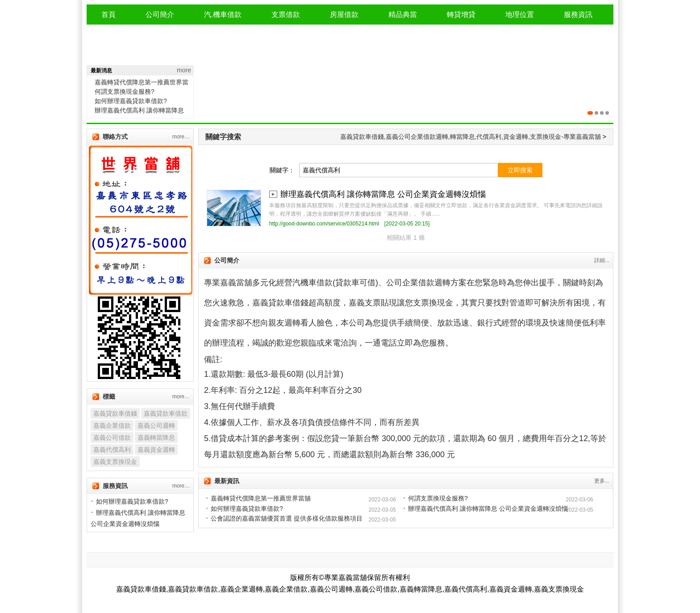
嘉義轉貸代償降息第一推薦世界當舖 (261, 498)
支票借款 (286, 15)
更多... (602, 481)
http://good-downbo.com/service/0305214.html (324, 224)
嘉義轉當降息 (156, 438)
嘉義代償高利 (112, 450)
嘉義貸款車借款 (166, 413)
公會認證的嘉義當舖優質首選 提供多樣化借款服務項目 (287, 518)
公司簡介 (160, 15)
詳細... (602, 260)
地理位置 (520, 15)
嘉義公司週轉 (156, 425)
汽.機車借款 (223, 15)
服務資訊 (578, 15)
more (184, 70)
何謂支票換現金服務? (125, 92)
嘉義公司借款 (112, 438)
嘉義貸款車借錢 (115, 413)
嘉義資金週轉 (156, 450)
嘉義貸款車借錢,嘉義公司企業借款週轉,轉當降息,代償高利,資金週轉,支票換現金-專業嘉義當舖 (471, 137)
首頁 (108, 15)
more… (181, 137)
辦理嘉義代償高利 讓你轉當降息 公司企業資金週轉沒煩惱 (383, 194)
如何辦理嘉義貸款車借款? (131, 101)
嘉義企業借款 (112, 425)
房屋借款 (344, 15)
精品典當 (403, 15)
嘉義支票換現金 (115, 462)
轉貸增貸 (461, 15)
